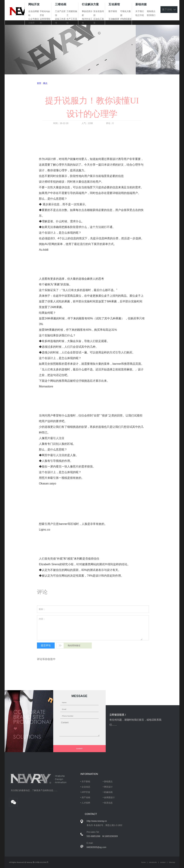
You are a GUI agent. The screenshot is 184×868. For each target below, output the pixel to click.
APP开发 (86, 792)
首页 (39, 83)
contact (163, 862)
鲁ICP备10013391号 (41, 862)
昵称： (42, 609)
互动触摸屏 (114, 19)
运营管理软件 (45, 21)
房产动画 (86, 797)
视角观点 (151, 11)
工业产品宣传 (60, 13)
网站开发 (34, 4)
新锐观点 (108, 782)
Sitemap (172, 862)
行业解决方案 (90, 4)
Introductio (153, 862)
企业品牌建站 (34, 13)
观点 (45, 83)
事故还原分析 (87, 13)
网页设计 (108, 787)
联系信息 (108, 803)
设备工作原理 (60, 21)
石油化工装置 (99, 21)
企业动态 (86, 787)
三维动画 (61, 4)
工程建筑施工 (72, 13)
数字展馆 (113, 11)
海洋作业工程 (87, 21)
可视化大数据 (125, 13)
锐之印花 (140, 15)
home (144, 862)
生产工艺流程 (72, 21)
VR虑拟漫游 (126, 19)
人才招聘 (86, 803)
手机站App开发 (45, 13)
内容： (42, 619)
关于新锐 (86, 782)
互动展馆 (114, 4)
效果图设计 (109, 797)
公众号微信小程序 (34, 21)
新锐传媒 (141, 4)
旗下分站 (169, 9)
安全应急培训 (99, 13)
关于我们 (140, 11)
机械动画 (108, 792)
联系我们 (151, 15)
